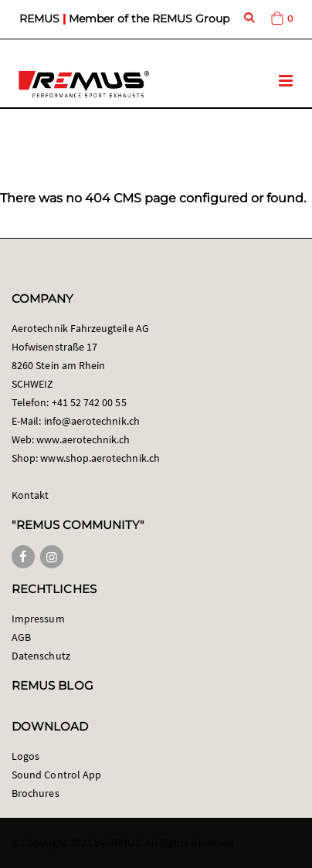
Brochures (36, 793)
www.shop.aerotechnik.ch (100, 458)
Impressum (38, 619)
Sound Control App (56, 775)
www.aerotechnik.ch (83, 439)
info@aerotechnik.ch (92, 421)
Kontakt (30, 495)
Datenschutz (41, 656)
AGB (21, 637)
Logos (25, 756)
